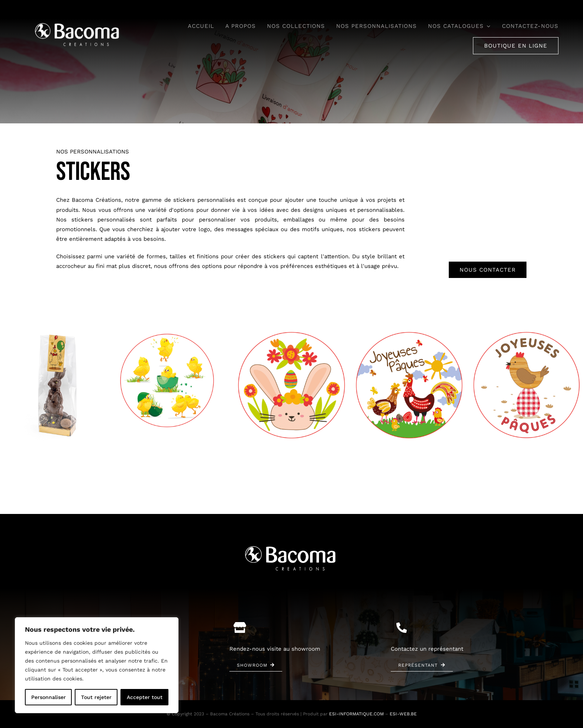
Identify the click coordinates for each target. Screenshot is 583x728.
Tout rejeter (96, 697)
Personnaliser (49, 697)
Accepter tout (145, 697)
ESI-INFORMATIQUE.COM (356, 714)
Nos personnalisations (93, 152)
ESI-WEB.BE (403, 714)
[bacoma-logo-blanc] (78, 23)
